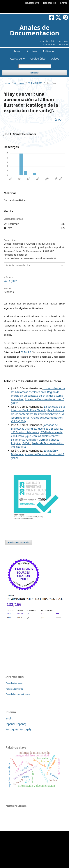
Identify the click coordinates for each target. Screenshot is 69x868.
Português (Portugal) (18, 729)
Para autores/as (14, 689)
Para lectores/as (14, 683)
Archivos (32, 51)
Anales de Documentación (35, 30)
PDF (60, 120)
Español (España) (16, 724)
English (10, 718)
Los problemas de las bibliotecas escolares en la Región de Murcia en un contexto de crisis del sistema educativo (38, 394)
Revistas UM (32, 3)
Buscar (34, 73)
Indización (49, 51)
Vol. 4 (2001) (35, 83)
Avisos (55, 59)
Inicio (7, 83)
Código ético (38, 59)
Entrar (64, 3)
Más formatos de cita (18, 265)
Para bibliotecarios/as (18, 694)
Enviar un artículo (19, 542)
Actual (17, 51)
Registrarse (50, 3)
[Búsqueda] (35, 66)
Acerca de (16, 59)
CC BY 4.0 (26, 352)
